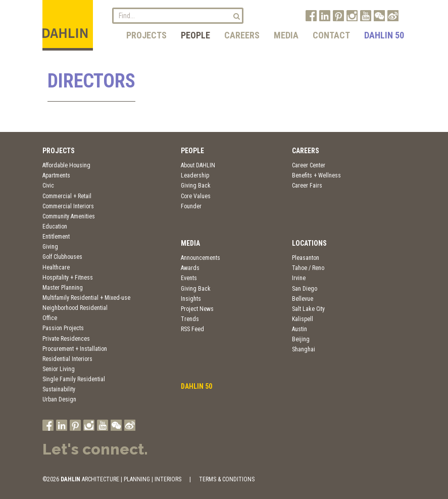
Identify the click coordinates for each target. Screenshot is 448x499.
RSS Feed (192, 329)
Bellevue (303, 299)
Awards (190, 268)
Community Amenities (69, 216)
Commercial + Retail (67, 196)
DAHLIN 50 (384, 35)
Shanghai (304, 349)
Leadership (195, 175)
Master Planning (63, 288)
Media (286, 35)
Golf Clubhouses (62, 257)
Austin (300, 329)
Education (55, 226)
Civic (48, 186)
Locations (309, 243)
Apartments (56, 175)
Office (50, 318)
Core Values (196, 196)
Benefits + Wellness (316, 175)
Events (189, 278)
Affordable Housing (66, 165)
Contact (331, 35)
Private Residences (66, 339)
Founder (191, 206)
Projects (146, 35)
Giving (50, 247)
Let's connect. (95, 449)
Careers (242, 35)
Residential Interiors (67, 359)
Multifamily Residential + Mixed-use (86, 298)
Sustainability (59, 389)
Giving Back (196, 186)
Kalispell (303, 319)
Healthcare (56, 267)
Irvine (299, 278)
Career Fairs (307, 186)
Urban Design (59, 399)
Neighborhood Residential (75, 308)
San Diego (305, 289)
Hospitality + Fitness (68, 278)
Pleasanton (306, 258)
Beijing (301, 339)
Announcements (201, 258)
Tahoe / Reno (308, 268)
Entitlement (56, 237)
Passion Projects (63, 328)
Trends (190, 319)
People (195, 35)
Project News (197, 309)
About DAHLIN (198, 165)
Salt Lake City (308, 309)
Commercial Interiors (68, 206)
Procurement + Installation (75, 349)
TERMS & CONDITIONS (227, 479)
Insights (191, 299)
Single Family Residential (74, 379)
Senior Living (59, 369)
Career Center (309, 165)
